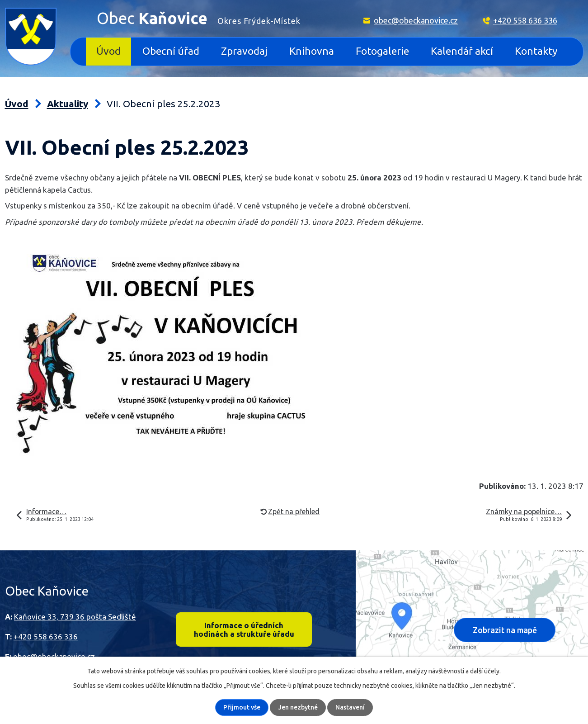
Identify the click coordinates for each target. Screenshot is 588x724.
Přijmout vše (242, 707)
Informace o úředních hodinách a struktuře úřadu (244, 629)
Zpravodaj (244, 51)
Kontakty (536, 51)
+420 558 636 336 (525, 20)
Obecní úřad (171, 51)
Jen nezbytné (298, 707)
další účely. (485, 671)
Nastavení (350, 707)
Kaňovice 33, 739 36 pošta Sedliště (75, 617)
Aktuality (68, 104)
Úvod (108, 51)
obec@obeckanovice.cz (416, 20)
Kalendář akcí (462, 51)
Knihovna (312, 51)
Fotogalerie (382, 51)
